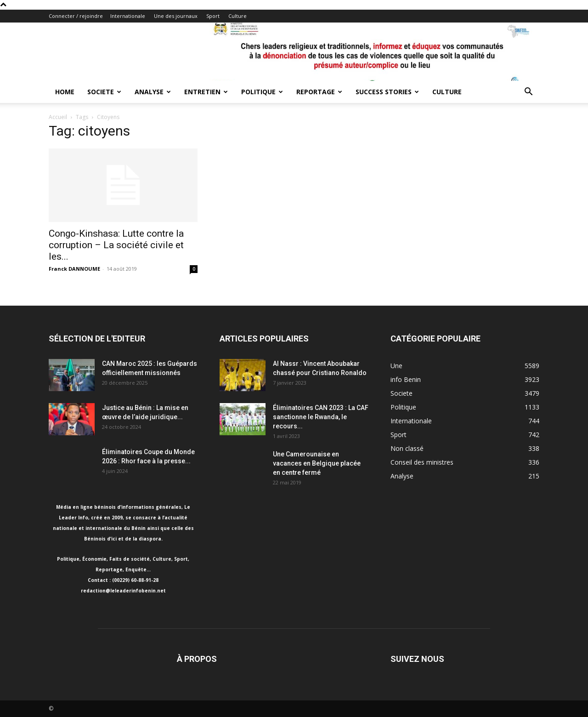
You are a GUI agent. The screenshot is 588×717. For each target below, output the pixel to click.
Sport (213, 16)
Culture (237, 16)
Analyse (153, 92)
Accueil (58, 117)
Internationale (128, 16)
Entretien (206, 92)
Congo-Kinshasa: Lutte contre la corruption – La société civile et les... (116, 245)
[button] (528, 93)
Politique (262, 92)
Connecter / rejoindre (76, 16)
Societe (104, 92)
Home (65, 92)
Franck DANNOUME (74, 269)
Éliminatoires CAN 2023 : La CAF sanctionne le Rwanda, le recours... (321, 417)
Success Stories (387, 92)
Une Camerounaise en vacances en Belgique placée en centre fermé (317, 463)
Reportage (319, 92)
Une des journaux (176, 16)
